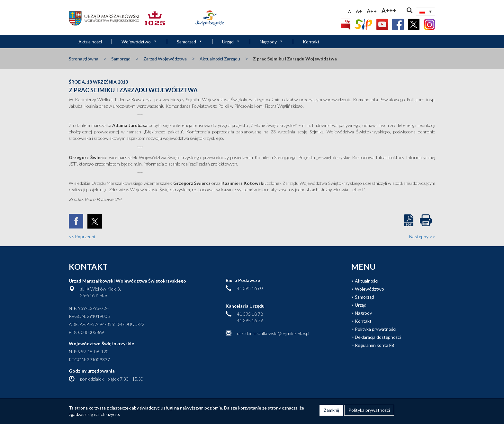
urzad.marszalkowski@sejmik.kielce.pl (273, 333)
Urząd (231, 42)
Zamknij (331, 410)
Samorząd (190, 42)
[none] (426, 11)
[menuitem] (426, 11)
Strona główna (84, 59)
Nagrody (271, 42)
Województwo (139, 42)
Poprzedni (82, 236)
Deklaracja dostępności (378, 337)
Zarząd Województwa (165, 59)
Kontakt (311, 42)
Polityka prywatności (376, 329)
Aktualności (90, 42)
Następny (422, 236)
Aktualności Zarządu (220, 59)
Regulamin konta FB (375, 345)
